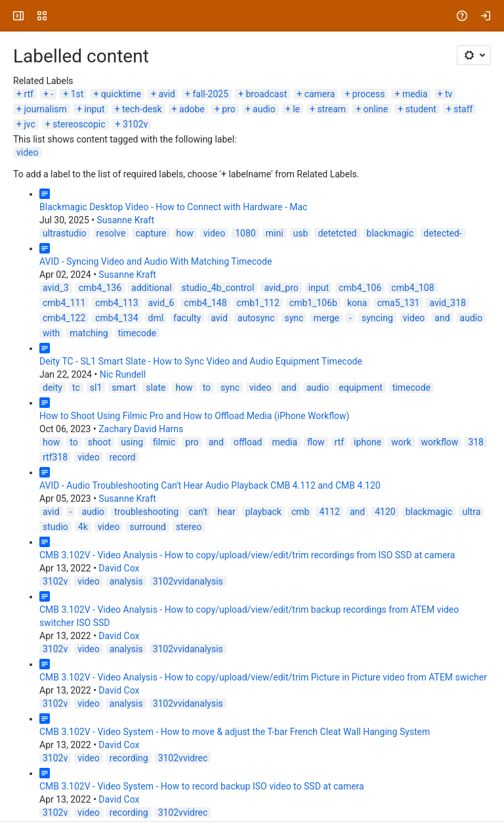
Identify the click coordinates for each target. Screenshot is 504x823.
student (421, 109)
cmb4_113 (116, 303)
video (28, 152)
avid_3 (56, 288)
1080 (245, 233)
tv (449, 94)
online (376, 109)
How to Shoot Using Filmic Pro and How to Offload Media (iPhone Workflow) (195, 416)
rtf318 (55, 457)
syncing (377, 318)
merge (326, 318)
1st (77, 94)
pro (228, 109)
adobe (192, 109)
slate (156, 388)
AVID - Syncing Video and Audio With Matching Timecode (156, 261)
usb (301, 233)
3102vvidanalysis (188, 581)
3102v (135, 124)
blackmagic (390, 233)
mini (275, 233)
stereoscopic (79, 124)
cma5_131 (398, 303)
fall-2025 (210, 94)
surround (148, 527)
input (94, 109)
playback (263, 512)
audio (264, 109)
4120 (385, 512)
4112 (329, 512)
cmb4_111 (64, 303)
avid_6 (161, 303)
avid (167, 94)
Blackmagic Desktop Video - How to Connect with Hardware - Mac (173, 207)
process (369, 94)
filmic (164, 442)
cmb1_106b (313, 303)
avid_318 (448, 303)
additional (152, 288)
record (123, 457)
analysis (126, 581)
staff (463, 109)
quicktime (121, 94)
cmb (300, 512)
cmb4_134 (116, 318)
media (415, 94)
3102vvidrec (183, 758)
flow (316, 442)
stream (331, 109)
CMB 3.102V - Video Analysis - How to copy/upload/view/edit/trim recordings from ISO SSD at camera (247, 555)
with (51, 333)
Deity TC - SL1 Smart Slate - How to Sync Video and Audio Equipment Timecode (201, 361)
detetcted (337, 233)
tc (76, 388)
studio (55, 527)
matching (89, 333)
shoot (100, 442)
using (132, 442)
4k (83, 527)
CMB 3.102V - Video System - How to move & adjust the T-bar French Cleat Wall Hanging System (235, 732)
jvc (29, 124)
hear (226, 512)
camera (320, 94)
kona (357, 303)
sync (294, 318)
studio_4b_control (218, 288)
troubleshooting (146, 512)
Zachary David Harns (141, 429)
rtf (29, 94)
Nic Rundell (123, 374)
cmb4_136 (100, 288)
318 (476, 442)
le (296, 109)
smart (124, 388)
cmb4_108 (412, 288)
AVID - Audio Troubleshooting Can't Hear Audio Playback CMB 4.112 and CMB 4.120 (210, 485)
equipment (360, 388)
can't (198, 512)
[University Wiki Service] (60, 16)
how (185, 233)
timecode (137, 333)
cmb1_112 (258, 303)
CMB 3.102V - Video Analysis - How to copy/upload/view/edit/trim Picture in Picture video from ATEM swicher (263, 677)
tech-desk (142, 109)
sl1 (96, 388)
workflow (440, 442)
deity (52, 388)
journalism (45, 109)
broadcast (267, 94)
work (401, 442)
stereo (189, 527)
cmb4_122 (64, 318)
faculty (187, 318)
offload (248, 442)
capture (151, 233)
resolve (111, 233)
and (442, 318)
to (207, 388)
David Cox (119, 568)
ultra (471, 512)
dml (156, 318)
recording (129, 758)
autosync (256, 318)
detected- (442, 233)
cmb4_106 (360, 288)
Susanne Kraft (125, 220)
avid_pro (281, 288)
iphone (367, 442)
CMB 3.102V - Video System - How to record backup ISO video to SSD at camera (202, 786)
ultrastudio (65, 233)
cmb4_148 (205, 303)
